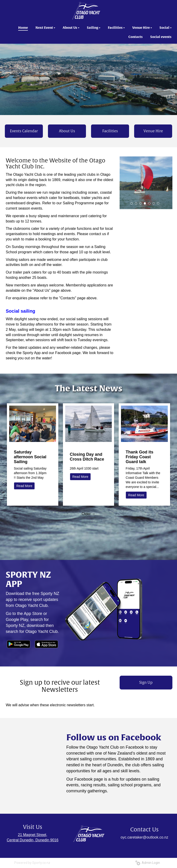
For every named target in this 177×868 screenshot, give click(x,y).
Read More (24, 486)
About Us (67, 131)
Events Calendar (24, 131)
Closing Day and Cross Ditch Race (87, 457)
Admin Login (148, 863)
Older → (88, 514)
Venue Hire (153, 131)
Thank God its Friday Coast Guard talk (139, 457)
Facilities (110, 131)
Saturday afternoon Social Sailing (30, 457)
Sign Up (146, 683)
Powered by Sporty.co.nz (32, 863)
